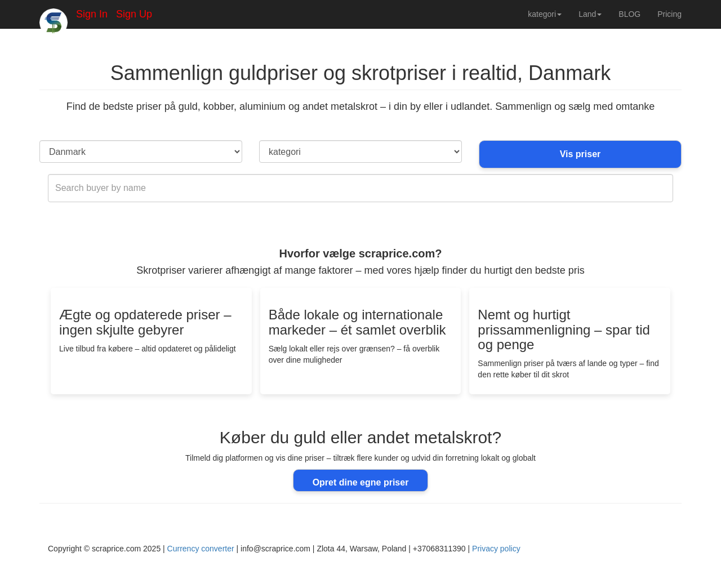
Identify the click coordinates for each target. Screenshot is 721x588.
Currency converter (201, 549)
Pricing (669, 14)
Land (590, 14)
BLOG (629, 14)
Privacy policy (496, 549)
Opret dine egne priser (361, 482)
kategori (545, 14)
